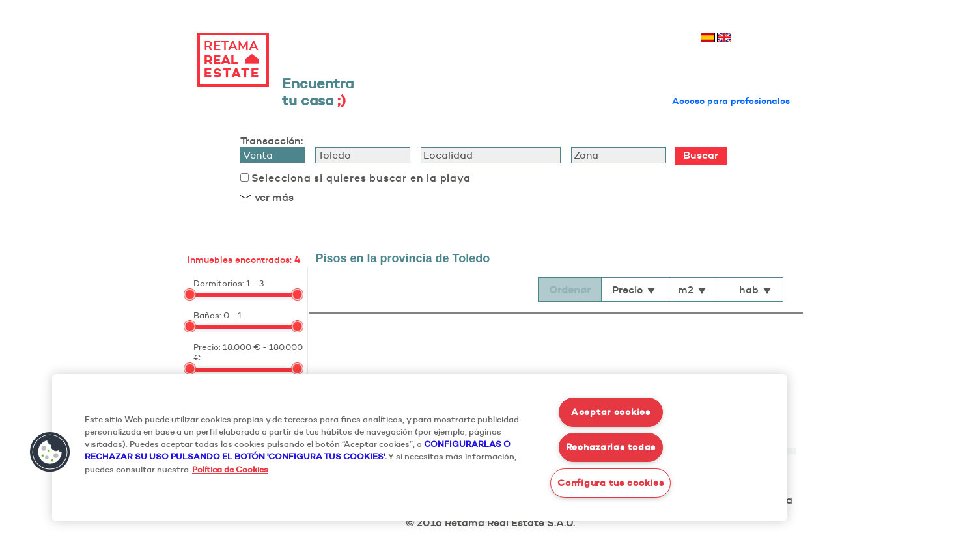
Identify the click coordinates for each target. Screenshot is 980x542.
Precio (634, 290)
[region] (420, 448)
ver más (274, 197)
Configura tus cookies (610, 483)
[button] (50, 452)
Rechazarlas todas (611, 447)
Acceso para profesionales (731, 101)
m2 (693, 290)
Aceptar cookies (611, 412)
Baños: (207, 315)
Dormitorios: (219, 283)
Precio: (207, 347)
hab (756, 290)
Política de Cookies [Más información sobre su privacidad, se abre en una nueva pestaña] (230, 469)
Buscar (701, 155)
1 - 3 (255, 283)
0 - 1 (233, 315)
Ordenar (570, 290)
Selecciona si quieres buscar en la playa (361, 178)
